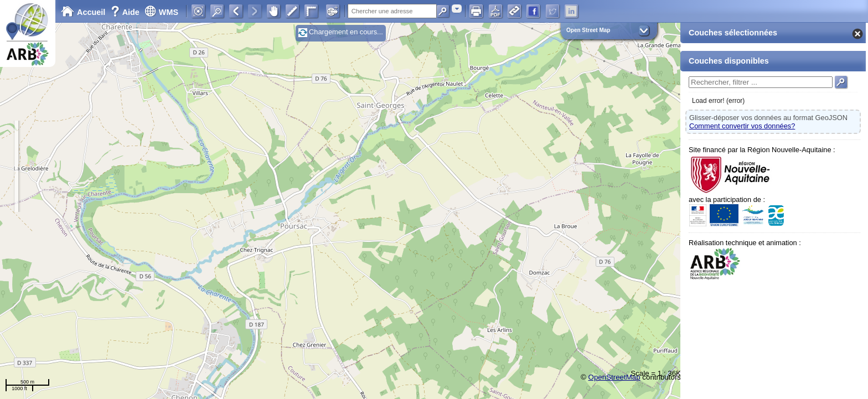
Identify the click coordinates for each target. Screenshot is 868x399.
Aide (126, 12)
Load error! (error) (718, 101)
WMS (161, 12)
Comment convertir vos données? (742, 126)
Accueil (83, 12)
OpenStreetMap (614, 377)
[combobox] (457, 9)
